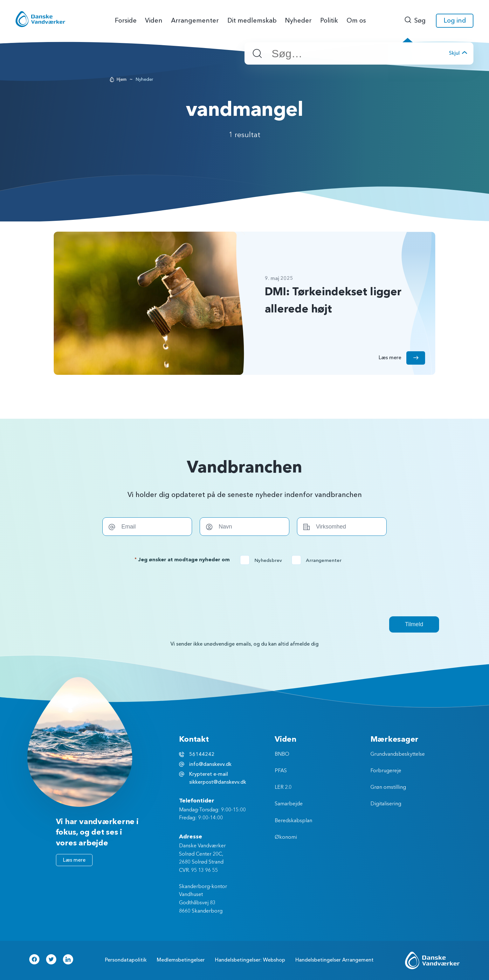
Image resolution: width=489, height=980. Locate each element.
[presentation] (244, 591)
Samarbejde (289, 804)
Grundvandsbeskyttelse (398, 754)
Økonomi (286, 837)
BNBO (282, 754)
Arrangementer (319, 560)
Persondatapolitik (126, 960)
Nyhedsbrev (263, 560)
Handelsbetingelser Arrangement (334, 960)
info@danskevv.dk (210, 764)
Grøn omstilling (388, 787)
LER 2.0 (283, 787)
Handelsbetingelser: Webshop (250, 960)
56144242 (202, 754)
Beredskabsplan (293, 821)
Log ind (455, 21)
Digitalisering (386, 804)
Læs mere (74, 860)
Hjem (122, 79)
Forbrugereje (386, 771)
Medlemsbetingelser (181, 960)
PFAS (281, 771)
